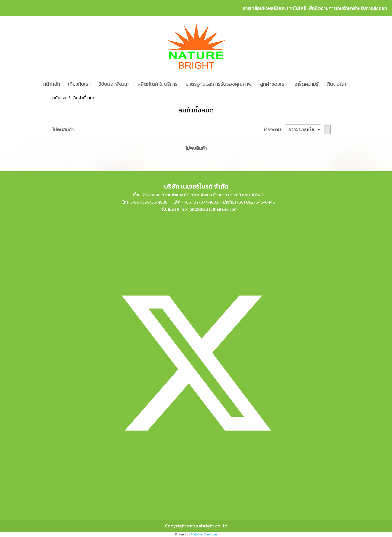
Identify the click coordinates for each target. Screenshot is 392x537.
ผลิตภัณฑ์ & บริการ (158, 84)
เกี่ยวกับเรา (79, 84)
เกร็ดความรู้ (307, 84)
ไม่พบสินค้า (63, 130)
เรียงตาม (274, 129)
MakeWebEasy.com (204, 534)
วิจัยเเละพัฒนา (114, 84)
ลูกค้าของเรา (273, 84)
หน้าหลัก (52, 84)
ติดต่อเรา (336, 84)
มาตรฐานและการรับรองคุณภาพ (219, 84)
